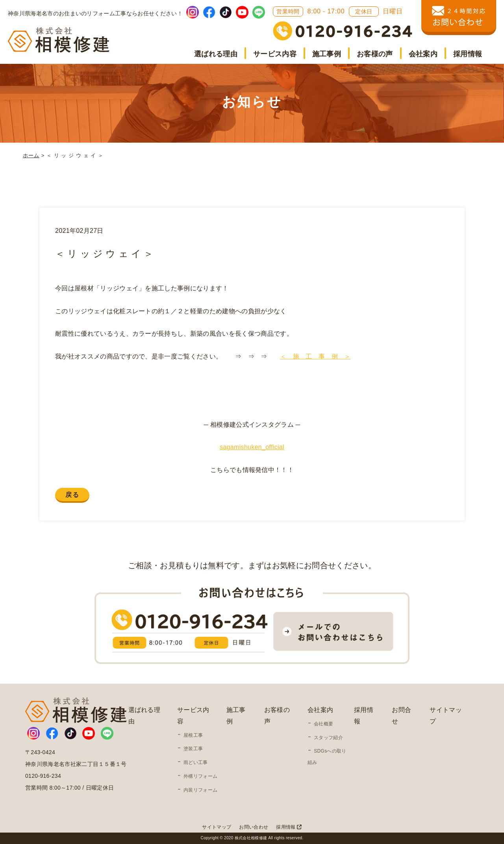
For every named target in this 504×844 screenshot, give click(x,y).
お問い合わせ (254, 827)
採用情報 (468, 54)
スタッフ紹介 (328, 738)
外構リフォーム (200, 776)
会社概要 (323, 724)
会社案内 (423, 54)
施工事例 (327, 54)
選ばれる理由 (216, 54)
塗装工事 (193, 749)
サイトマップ (217, 827)
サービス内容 (275, 54)
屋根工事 (193, 735)
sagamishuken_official (252, 447)
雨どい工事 (196, 762)
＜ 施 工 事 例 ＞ (315, 356)
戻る (72, 495)
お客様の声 (375, 54)
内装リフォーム (200, 790)
